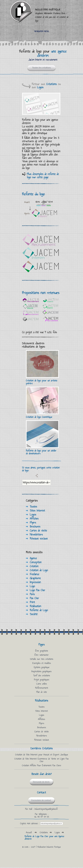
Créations (51, 84)
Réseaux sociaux (39, 538)
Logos (40, 87)
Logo (32, 586)
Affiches (34, 518)
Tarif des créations (42, 676)
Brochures (35, 526)
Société (34, 614)
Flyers (33, 522)
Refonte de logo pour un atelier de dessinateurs (41, 452)
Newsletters (36, 534)
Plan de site (42, 692)
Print (32, 602)
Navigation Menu (41, 31)
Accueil (29, 832)
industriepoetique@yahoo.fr (46, 809)
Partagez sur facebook (24, 475)
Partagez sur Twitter (28, 475)
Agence (33, 558)
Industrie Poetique (54, 847)
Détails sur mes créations (42, 659)
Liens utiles (42, 684)
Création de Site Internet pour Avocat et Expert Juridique (42, 755)
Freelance (34, 574)
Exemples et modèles (42, 663)
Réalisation (35, 606)
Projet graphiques (42, 680)
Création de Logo (39, 570)
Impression (35, 582)
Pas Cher (34, 598)
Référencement (42, 688)
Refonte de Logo (39, 610)
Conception (36, 562)
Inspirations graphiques (41, 671)
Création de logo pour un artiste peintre (42, 382)
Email (33, 475)
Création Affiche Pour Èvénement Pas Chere (41, 765)
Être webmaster (42, 655)
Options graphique (42, 667)
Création (34, 566)
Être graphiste (42, 651)
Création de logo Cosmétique (39, 417)
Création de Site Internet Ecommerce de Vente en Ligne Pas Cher (41, 760)
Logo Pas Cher (37, 590)
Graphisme (35, 578)
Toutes (33, 506)
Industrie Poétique (52, 15)
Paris (32, 594)
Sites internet (37, 510)
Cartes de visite (38, 530)
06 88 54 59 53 (42, 817)
